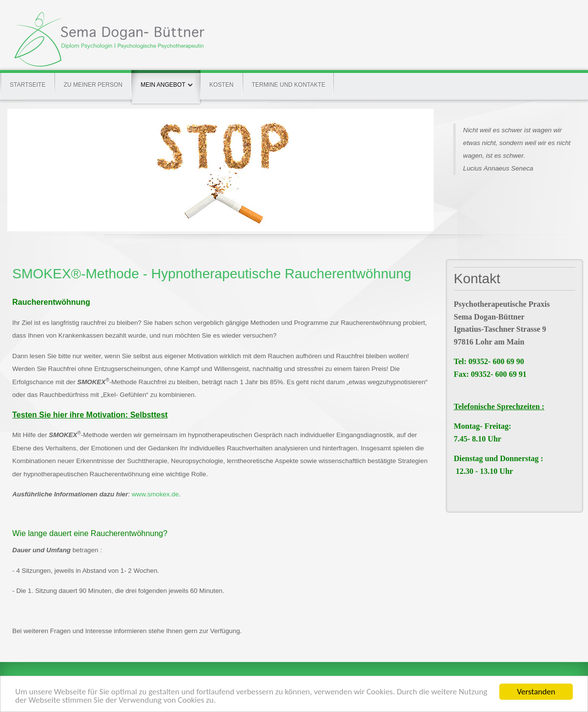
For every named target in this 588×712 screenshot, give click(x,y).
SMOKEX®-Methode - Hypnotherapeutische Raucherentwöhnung (212, 274)
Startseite (28, 85)
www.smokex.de (155, 494)
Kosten (221, 85)
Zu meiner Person (93, 85)
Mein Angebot (166, 79)
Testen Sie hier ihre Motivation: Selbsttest (90, 415)
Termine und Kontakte (289, 85)
